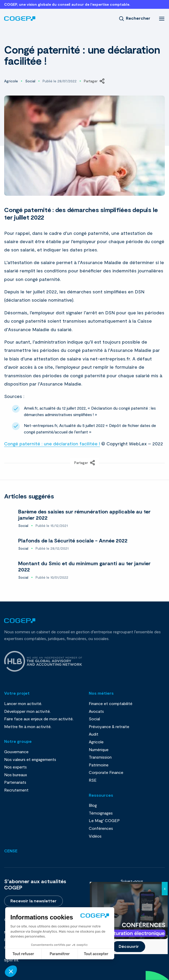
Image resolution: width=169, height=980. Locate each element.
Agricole (11, 81)
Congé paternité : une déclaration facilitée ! (52, 444)
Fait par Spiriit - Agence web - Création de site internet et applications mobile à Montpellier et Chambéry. (11, 960)
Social (30, 81)
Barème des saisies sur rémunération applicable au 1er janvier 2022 (84, 514)
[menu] (162, 18)
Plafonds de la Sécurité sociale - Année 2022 (73, 540)
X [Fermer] (165, 889)
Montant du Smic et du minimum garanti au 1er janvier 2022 (84, 566)
